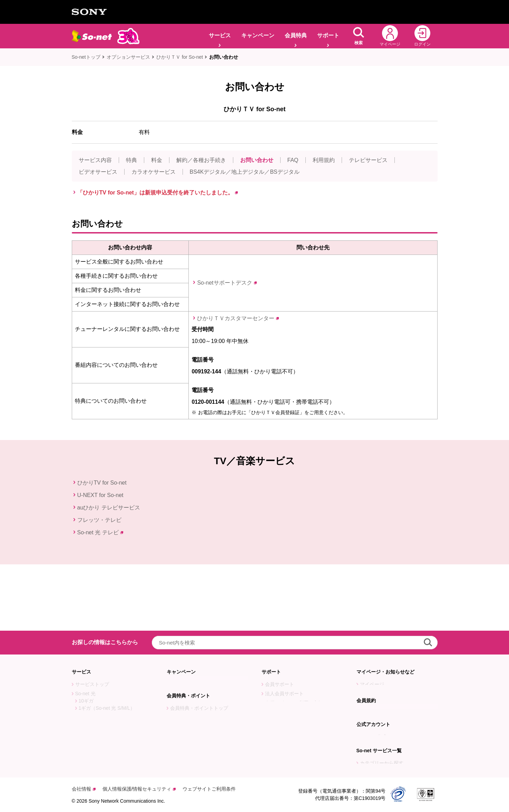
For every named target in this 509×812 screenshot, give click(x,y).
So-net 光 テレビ (100, 532)
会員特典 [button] (296, 35)
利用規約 (324, 160)
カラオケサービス (154, 172)
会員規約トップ (377, 668)
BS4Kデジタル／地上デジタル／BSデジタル (245, 172)
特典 (131, 160)
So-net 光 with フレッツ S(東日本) (112, 670)
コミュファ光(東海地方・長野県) (111, 660)
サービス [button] (220, 35)
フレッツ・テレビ (99, 520)
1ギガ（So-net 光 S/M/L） (107, 642)
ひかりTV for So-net (102, 483)
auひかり (85, 651)
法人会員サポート (284, 627)
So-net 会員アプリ (285, 698)
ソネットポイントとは (194, 687)
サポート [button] (328, 35)
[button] (359, 36)
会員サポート (280, 618)
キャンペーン (258, 35)
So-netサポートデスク (227, 283)
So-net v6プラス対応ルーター (107, 707)
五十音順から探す (379, 760)
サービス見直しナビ (287, 662)
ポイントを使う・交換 (194, 668)
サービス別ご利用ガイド (292, 672)
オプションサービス (128, 57)
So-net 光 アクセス (96, 688)
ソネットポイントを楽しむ (199, 678)
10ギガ (86, 634)
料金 (157, 160)
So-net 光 (85, 627)
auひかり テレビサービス (109, 508)
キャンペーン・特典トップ (199, 618)
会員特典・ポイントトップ (199, 650)
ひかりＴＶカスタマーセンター (238, 318)
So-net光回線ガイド (97, 726)
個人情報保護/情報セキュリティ (139, 789)
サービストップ (92, 618)
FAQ (293, 160)
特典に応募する (187, 659)
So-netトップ (86, 57)
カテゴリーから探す (382, 741)
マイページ (372, 618)
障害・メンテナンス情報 (386, 637)
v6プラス (85, 698)
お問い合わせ (224, 57)
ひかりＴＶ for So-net (180, 57)
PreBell (368, 709)
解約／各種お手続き (201, 160)
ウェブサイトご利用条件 (209, 789)
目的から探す (374, 751)
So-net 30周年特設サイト (103, 744)
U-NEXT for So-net (100, 495)
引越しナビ (277, 653)
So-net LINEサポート (288, 707)
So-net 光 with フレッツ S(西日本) (112, 679)
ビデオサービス (98, 172)
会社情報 (84, 789)
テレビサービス (368, 160)
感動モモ (85, 735)
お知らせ (370, 627)
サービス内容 (95, 160)
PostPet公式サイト (380, 700)
